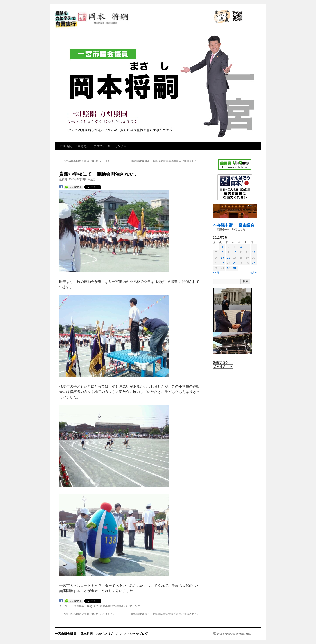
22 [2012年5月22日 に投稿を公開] (222, 263)
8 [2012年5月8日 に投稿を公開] (222, 252)
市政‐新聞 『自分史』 (74, 146)
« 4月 (216, 273)
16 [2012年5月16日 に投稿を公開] (229, 258)
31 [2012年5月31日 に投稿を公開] (235, 268)
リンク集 (121, 146)
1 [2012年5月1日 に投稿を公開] (222, 247)
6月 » (254, 273)
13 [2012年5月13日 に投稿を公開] (254, 252)
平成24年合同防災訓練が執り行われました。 (87, 161)
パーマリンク (132, 606)
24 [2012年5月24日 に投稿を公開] (235, 263)
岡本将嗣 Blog (83, 606)
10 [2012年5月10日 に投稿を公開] (235, 252)
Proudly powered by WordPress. (234, 634)
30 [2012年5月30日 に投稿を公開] (229, 268)
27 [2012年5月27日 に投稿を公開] (254, 263)
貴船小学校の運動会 (112, 606)
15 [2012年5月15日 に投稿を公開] (222, 258)
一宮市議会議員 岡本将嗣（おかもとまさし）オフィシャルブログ (132, 20)
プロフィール (102, 146)
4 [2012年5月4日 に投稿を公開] (241, 247)
